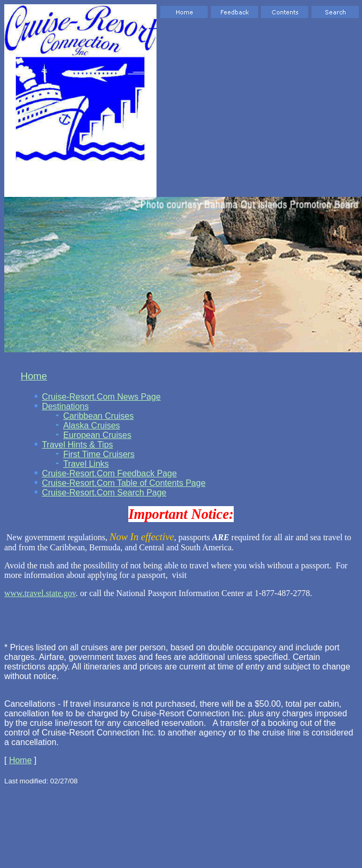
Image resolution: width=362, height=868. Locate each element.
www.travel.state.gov (40, 593)
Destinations (65, 406)
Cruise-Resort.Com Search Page (104, 493)
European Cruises (97, 435)
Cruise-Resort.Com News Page (101, 397)
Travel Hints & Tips (78, 445)
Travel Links (86, 464)
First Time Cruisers (99, 454)
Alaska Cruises (92, 425)
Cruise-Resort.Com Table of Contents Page (124, 483)
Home (34, 376)
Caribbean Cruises (99, 416)
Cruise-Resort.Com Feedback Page (109, 473)
